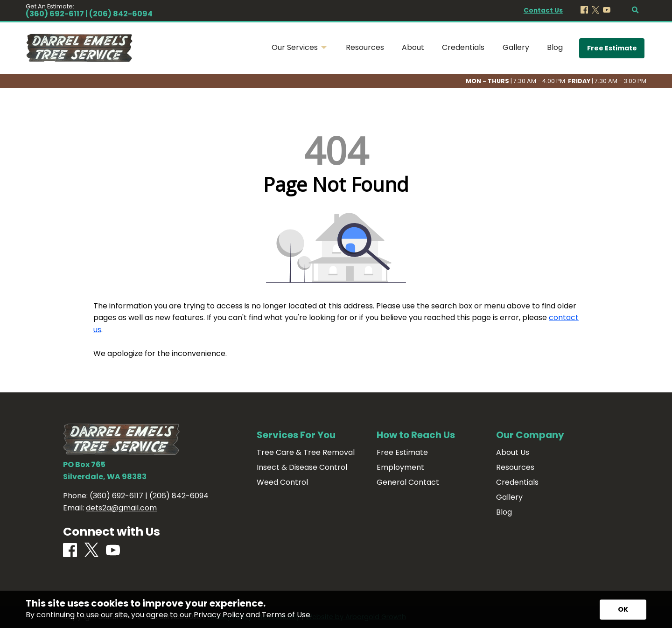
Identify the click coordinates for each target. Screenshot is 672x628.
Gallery (509, 497)
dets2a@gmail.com (121, 508)
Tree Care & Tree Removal (306, 453)
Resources (515, 468)
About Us (513, 453)
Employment (400, 468)
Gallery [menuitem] (516, 47)
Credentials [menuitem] (463, 47)
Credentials (517, 482)
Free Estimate (612, 48)
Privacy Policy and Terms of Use (252, 615)
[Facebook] (584, 10)
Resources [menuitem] (365, 47)
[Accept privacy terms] (623, 610)
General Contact (408, 482)
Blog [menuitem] (555, 47)
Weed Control (282, 482)
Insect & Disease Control (302, 468)
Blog (504, 512)
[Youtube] (607, 10)
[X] (595, 10)
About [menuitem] (413, 47)
